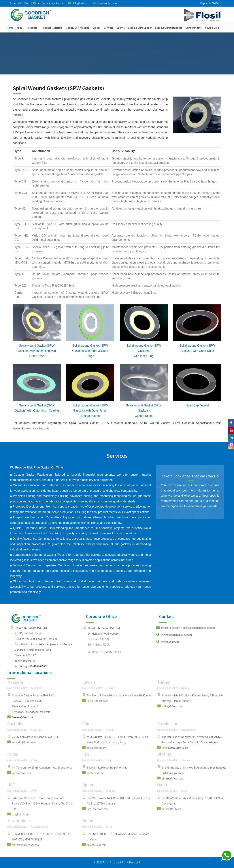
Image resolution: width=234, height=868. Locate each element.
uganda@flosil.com (98, 809)
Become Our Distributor (169, 28)
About (20, 28)
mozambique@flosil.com (26, 845)
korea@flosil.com (22, 773)
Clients (121, 28)
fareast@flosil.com (23, 717)
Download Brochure (107, 3)
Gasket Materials (53, 28)
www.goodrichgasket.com (174, 635)
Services (109, 28)
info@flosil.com (81, 3)
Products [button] (33, 28)
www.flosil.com (168, 642)
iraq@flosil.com (96, 773)
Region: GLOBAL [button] (211, 3)
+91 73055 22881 (22, 3)
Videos (97, 28)
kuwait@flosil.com (97, 701)
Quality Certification (78, 28)
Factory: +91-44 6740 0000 (31, 666)
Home (10, 28)
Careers (11, 33)
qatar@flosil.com (171, 809)
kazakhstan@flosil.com (175, 748)
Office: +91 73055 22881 (104, 652)
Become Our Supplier (140, 28)
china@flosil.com (96, 748)
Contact (23, 33)
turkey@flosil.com (172, 706)
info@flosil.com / (186, 628)
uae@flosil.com (21, 814)
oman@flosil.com (97, 845)
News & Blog (212, 28)
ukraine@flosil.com (173, 778)
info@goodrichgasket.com (51, 3)
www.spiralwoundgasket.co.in (31, 428)
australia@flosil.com (23, 742)
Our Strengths (194, 28)
